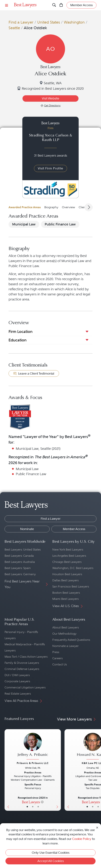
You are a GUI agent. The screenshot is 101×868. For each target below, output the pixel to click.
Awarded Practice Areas (25, 207)
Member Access (74, 529)
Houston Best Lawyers (67, 574)
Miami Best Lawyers (65, 599)
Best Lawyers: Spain (18, 568)
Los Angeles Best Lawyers (69, 556)
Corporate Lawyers (17, 681)
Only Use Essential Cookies (51, 853)
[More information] (42, 802)
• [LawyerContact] (38, 807)
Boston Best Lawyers (66, 593)
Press (56, 652)
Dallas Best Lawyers (65, 580)
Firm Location (21, 332)
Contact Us (60, 664)
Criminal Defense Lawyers (22, 669)
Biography (51, 207)
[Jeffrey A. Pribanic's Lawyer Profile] (33, 747)
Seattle (14, 28)
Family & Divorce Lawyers (22, 663)
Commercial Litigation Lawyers (25, 687)
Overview (68, 207)
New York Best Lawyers (68, 550)
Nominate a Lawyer (65, 646)
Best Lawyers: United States (23, 550)
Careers (57, 658)
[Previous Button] (7, 770)
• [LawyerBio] (33, 807)
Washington (74, 22)
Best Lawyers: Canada (19, 556)
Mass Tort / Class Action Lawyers (26, 657)
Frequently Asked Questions (71, 640)
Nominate (27, 529)
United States (49, 22)
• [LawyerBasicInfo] (27, 807)
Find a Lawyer (21, 22)
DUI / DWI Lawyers (17, 675)
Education (18, 340)
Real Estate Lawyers (18, 694)
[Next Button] (58, 770)
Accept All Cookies (51, 861)
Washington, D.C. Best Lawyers (73, 568)
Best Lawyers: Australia (20, 562)
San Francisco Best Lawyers (71, 586)
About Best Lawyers (66, 627)
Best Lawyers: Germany (20, 574)
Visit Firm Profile (50, 168)
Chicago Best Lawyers (67, 562)
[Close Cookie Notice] (97, 827)
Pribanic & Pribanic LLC (33, 763)
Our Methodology (64, 634)
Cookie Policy (82, 839)
